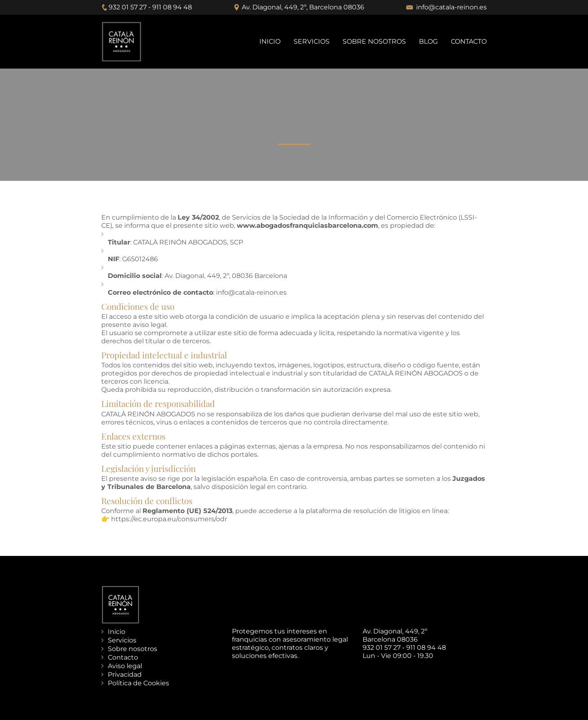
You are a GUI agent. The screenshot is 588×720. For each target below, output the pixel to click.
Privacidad (125, 674)
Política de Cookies (138, 683)
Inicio (117, 632)
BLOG (428, 41)
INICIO (270, 41)
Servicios (122, 640)
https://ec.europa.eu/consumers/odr (169, 519)
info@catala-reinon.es (451, 7)
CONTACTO (469, 41)
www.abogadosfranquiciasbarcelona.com (307, 226)
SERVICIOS (312, 41)
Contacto (123, 657)
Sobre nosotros (133, 649)
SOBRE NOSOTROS (374, 41)
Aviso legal (125, 666)
